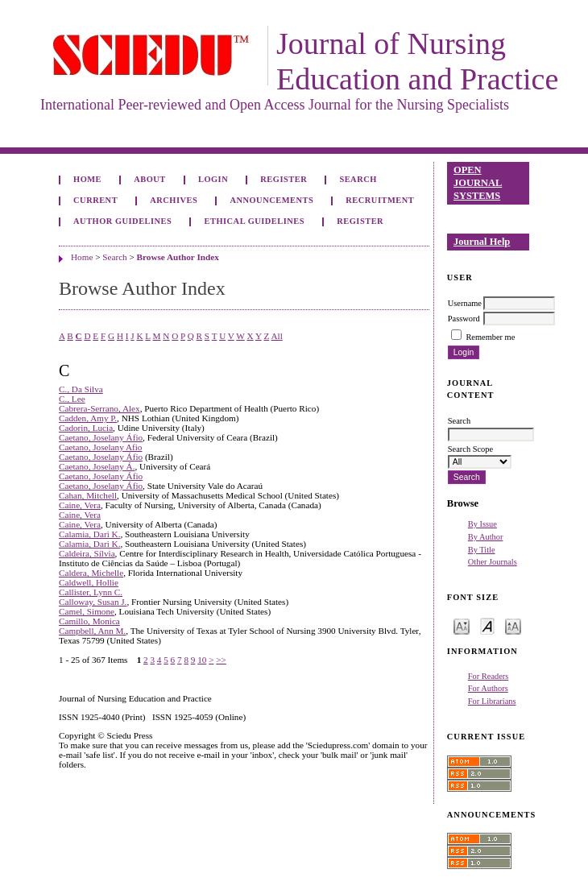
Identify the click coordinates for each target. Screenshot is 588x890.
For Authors (488, 688)
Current (95, 200)
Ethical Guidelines (255, 221)
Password (464, 319)
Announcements (271, 200)
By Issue (482, 524)
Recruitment (380, 200)
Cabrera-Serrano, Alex (99, 408)
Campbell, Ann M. (92, 631)
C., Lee (72, 399)
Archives (174, 200)
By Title (482, 550)
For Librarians (492, 701)
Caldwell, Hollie (89, 582)
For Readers (489, 676)
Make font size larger (513, 625)
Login (213, 179)
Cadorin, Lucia (86, 428)
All (276, 336)
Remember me (490, 337)
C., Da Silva (81, 389)
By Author (486, 537)
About (150, 179)
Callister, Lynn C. (91, 592)
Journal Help (482, 242)
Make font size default (487, 625)
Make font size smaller (462, 625)
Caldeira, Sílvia (87, 553)
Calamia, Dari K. (89, 534)
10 (202, 660)
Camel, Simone (87, 611)
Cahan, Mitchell (88, 495)
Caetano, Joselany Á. (97, 466)
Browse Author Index (178, 257)
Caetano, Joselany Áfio (101, 437)
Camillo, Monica (89, 621)
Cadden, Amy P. (88, 418)
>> (221, 660)
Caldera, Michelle (91, 573)
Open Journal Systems (478, 182)
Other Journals (493, 562)
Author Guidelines (122, 221)
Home (87, 179)
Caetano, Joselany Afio (100, 447)
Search (358, 179)
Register (284, 179)
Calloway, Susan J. (93, 602)
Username (465, 303)
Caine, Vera (80, 505)
